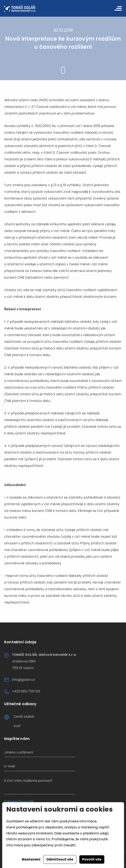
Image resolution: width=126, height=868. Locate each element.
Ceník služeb (24, 716)
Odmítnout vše (60, 859)
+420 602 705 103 (26, 691)
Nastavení (31, 859)
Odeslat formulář (19, 802)
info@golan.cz (23, 680)
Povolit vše (92, 859)
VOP (17, 726)
